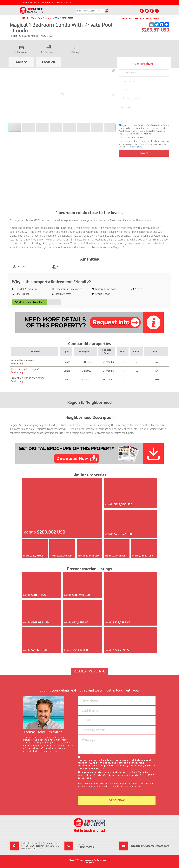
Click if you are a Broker (131, 138)
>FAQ (148, 18)
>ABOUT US (139, 18)
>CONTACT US (125, 18)
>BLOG (156, 18)
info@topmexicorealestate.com (150, 846)
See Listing (17, 364)
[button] (113, 70)
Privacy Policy (135, 147)
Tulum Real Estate (40, 18)
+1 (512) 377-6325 (85, 847)
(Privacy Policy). (88, 789)
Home (25, 18)
